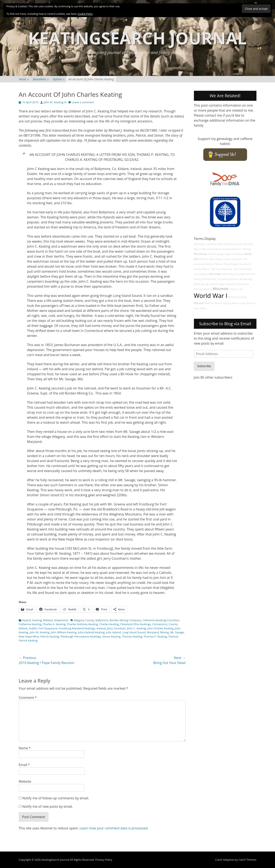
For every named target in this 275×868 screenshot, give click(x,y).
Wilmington (200, 244)
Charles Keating (109, 624)
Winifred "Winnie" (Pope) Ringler (222, 264)
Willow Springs (201, 284)
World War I (211, 296)
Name (25, 748)
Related (48, 620)
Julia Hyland (113, 632)
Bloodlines (41, 79)
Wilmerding (228, 274)
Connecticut (160, 624)
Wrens (205, 259)
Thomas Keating (132, 636)
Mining (164, 632)
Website (25, 781)
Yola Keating (223, 279)
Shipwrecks (61, 620)
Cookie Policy (85, 14)
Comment (28, 698)
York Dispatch (201, 274)
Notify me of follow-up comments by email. (56, 798)
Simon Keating (111, 636)
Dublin (33, 628)
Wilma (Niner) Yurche (220, 259)
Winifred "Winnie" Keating (218, 303)
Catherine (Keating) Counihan (161, 620)
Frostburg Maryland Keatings (77, 628)
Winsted (199, 303)
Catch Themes (247, 860)
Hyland (58, 79)
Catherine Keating (30, 624)
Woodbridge (246, 279)
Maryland (153, 632)
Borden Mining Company (125, 620)
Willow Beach (209, 279)
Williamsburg (235, 244)
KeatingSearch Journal (138, 38)
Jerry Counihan (116, 628)
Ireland (101, 628)
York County (239, 269)
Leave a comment (83, 102)
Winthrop (227, 269)
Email (24, 765)
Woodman (238, 254)
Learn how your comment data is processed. (114, 828)
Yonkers (234, 289)
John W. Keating (40, 632)
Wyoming (222, 244)
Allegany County (84, 620)
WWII (249, 269)
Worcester (215, 274)
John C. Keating (136, 628)
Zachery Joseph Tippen (220, 254)
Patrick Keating (50, 636)
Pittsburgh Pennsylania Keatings (81, 636)
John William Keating (64, 632)
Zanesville (212, 244)
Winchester (201, 254)
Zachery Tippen (218, 284)
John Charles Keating (160, 628)
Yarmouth (237, 259)
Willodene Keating (238, 297)
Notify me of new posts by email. (48, 806)
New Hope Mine (29, 636)
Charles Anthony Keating (82, 624)
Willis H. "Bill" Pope (212, 269)
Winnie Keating (222, 249)
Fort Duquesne (48, 628)
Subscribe (204, 366)
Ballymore (102, 620)
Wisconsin (221, 289)
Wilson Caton (239, 303)
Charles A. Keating (54, 624)
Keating (37, 620)
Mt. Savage (177, 632)
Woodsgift (240, 274)
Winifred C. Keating (241, 249)
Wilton (203, 308)
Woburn (235, 279)
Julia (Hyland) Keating (91, 632)
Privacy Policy (104, 860)
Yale (241, 289)
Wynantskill (208, 249)
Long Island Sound (134, 632)
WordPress (232, 284)
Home (24, 79)
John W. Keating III (55, 102)
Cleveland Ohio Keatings (136, 624)
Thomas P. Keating (155, 636)
